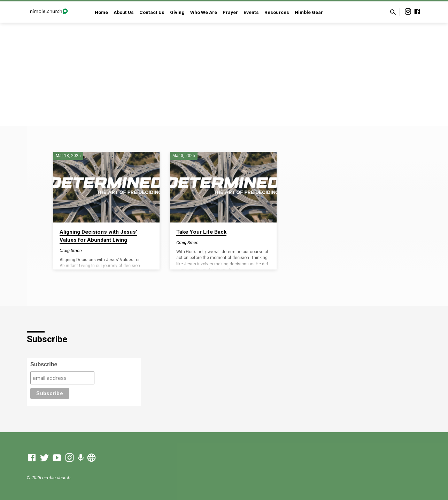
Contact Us (152, 12)
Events (251, 12)
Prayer (230, 12)
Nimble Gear (309, 12)
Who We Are (204, 12)
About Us (124, 12)
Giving (177, 12)
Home (101, 12)
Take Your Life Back (201, 232)
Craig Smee (71, 251)
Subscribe (44, 364)
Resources (277, 12)
